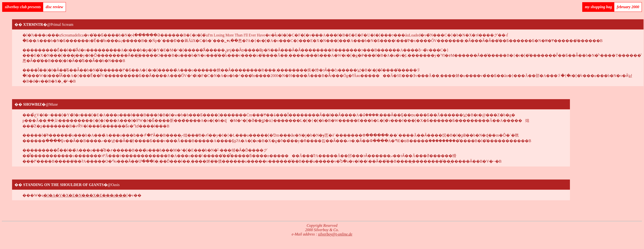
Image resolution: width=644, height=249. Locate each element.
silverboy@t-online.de (335, 234)
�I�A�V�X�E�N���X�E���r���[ (86, 195)
